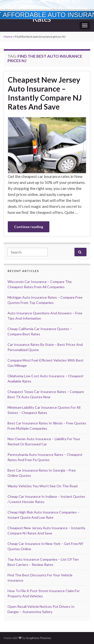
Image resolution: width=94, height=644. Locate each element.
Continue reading (29, 227)
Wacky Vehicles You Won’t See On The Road (42, 486)
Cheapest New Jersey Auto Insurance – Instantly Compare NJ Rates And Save (45, 93)
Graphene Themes (38, 638)
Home (8, 37)
